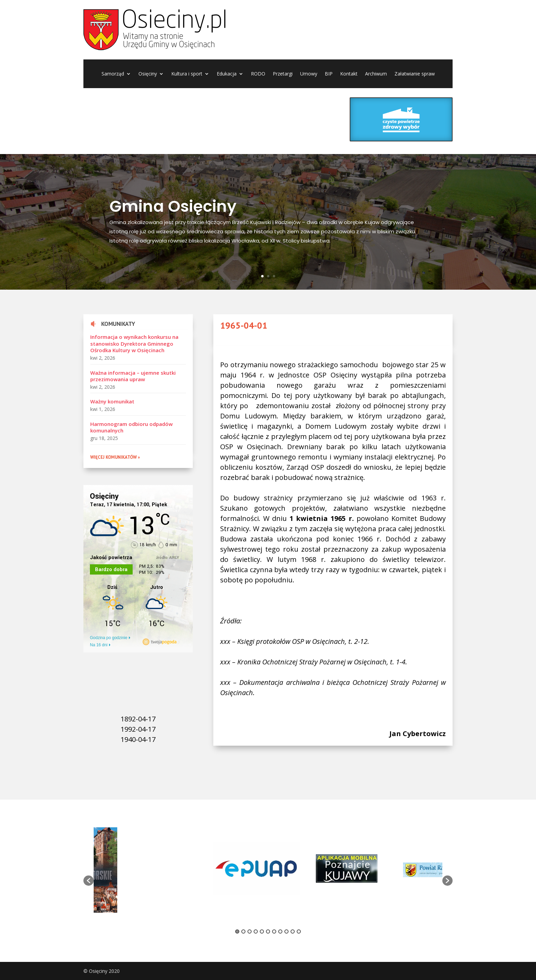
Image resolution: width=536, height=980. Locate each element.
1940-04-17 (138, 739)
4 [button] (256, 931)
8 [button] (280, 931)
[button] (89, 881)
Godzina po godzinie (109, 638)
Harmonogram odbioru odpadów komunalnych (131, 427)
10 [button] (293, 931)
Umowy (309, 74)
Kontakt (349, 74)
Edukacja (227, 74)
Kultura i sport (187, 74)
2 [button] (243, 931)
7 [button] (274, 931)
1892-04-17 (138, 719)
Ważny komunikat (112, 401)
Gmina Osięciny (173, 206)
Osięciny (148, 74)
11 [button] (299, 931)
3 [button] (250, 931)
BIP (329, 74)
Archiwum (376, 74)
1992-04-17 (138, 729)
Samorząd (113, 74)
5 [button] (262, 931)
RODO (258, 74)
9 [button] (286, 931)
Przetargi (283, 74)
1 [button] (237, 931)
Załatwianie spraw (415, 74)
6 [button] (268, 931)
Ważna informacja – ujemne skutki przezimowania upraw (133, 376)
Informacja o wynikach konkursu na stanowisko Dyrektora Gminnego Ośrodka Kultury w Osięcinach (134, 343)
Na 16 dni (99, 645)
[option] (167, 870)
